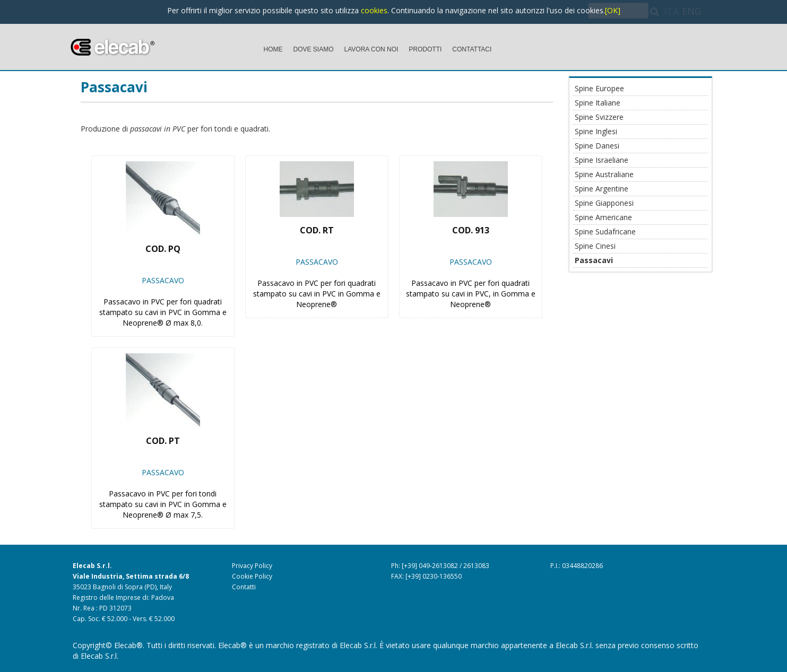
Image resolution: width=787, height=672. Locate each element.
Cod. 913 (471, 230)
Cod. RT (317, 230)
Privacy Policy (252, 566)
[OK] (613, 10)
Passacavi (114, 87)
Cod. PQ (163, 249)
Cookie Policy (252, 576)
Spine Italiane (598, 103)
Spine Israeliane (602, 160)
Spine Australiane (604, 174)
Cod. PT (163, 441)
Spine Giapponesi (604, 203)
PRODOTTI (425, 49)
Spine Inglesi (596, 131)
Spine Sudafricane (605, 232)
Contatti (244, 587)
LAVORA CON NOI (371, 49)
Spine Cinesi (595, 246)
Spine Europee (599, 88)
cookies (374, 10)
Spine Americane (603, 217)
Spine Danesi (597, 146)
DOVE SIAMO (314, 49)
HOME (273, 49)
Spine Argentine (602, 189)
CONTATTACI (472, 49)
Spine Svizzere (599, 117)
